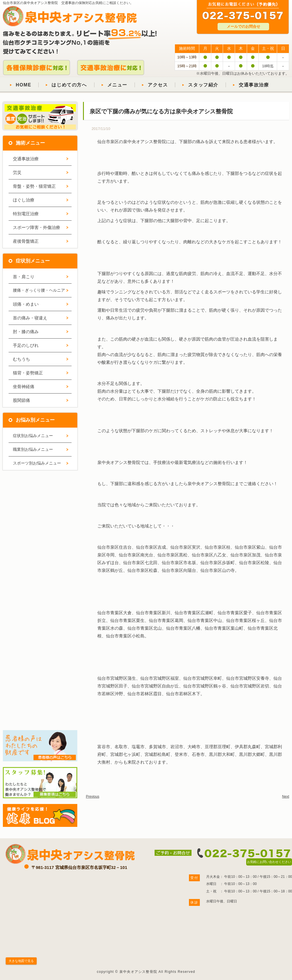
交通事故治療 (254, 85)
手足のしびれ (26, 345)
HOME (23, 85)
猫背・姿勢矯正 (28, 373)
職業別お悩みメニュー (33, 449)
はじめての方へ (69, 85)
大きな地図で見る (21, 961)
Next (286, 797)
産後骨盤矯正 (26, 241)
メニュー (117, 85)
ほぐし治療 (24, 200)
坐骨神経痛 (24, 387)
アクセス (158, 85)
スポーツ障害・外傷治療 (36, 227)
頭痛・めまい (26, 304)
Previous (93, 797)
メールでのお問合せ (243, 26)
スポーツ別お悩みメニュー (37, 463)
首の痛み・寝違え (30, 318)
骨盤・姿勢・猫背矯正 (34, 186)
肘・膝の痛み (26, 332)
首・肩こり (24, 277)
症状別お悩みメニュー (33, 436)
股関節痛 (21, 400)
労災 (17, 172)
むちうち (21, 359)
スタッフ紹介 (203, 85)
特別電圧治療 (26, 214)
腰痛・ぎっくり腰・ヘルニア (39, 290)
